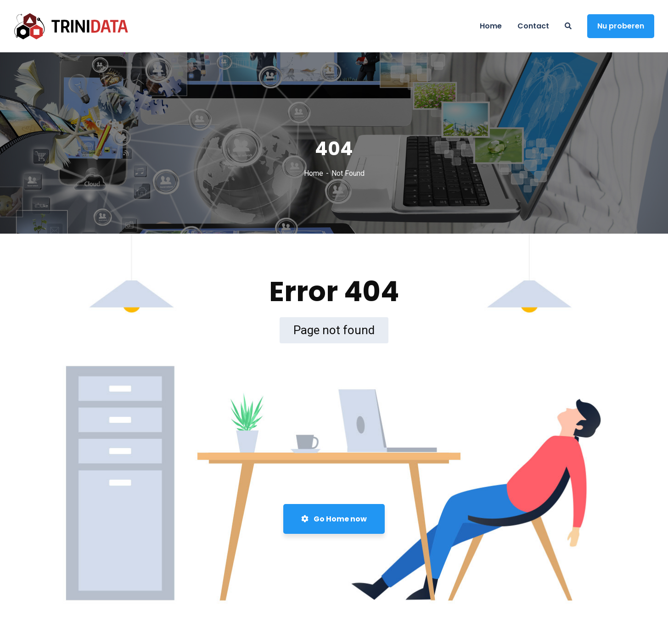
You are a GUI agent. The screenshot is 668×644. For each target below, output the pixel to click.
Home (314, 173)
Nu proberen (621, 26)
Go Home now (334, 519)
